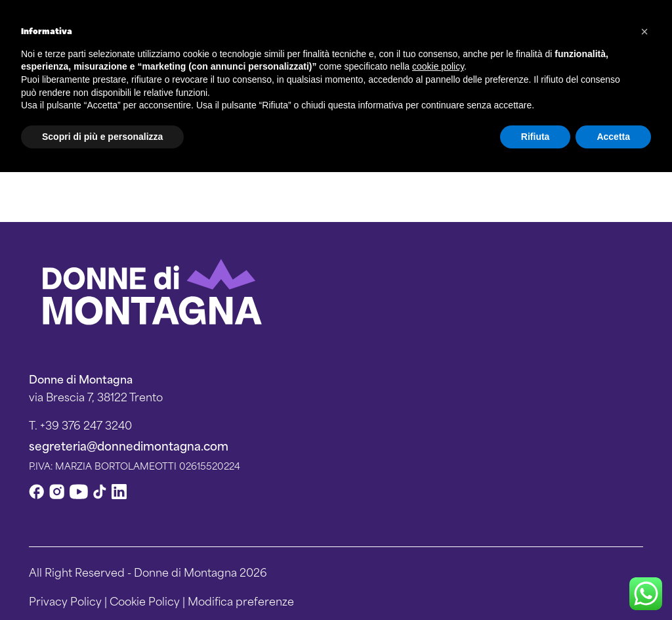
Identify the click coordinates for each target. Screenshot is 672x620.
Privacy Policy (65, 600)
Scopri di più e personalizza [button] (102, 137)
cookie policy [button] (438, 66)
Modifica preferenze (241, 600)
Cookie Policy (145, 600)
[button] (644, 32)
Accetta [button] (613, 137)
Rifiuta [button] (535, 137)
